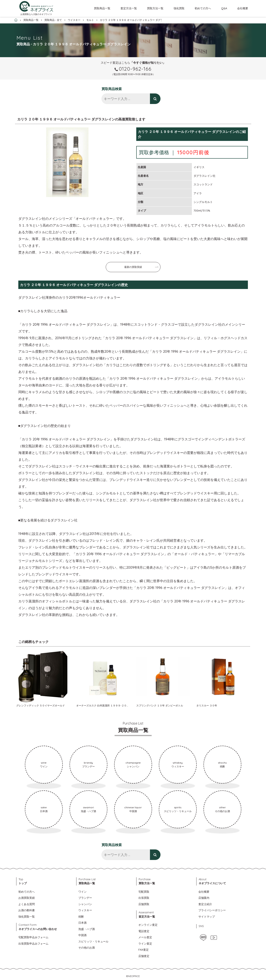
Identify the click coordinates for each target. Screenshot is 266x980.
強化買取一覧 (27, 917)
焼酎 (81, 917)
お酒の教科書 (27, 910)
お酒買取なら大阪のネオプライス (36, 14)
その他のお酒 (87, 948)
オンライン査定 (148, 925)
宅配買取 (144, 892)
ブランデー (85, 898)
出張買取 (144, 898)
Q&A (224, 8)
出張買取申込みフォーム (33, 944)
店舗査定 (144, 956)
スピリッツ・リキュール (93, 941)
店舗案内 (204, 898)
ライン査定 (145, 944)
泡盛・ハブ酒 (87, 929)
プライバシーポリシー (212, 910)
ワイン (82, 892)
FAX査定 (144, 950)
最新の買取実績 (133, 267)
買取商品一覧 (102, 8)
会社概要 (243, 8)
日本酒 (82, 923)
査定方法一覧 (129, 8)
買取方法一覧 (155, 8)
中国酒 (82, 935)
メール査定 (145, 937)
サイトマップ (207, 917)
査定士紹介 (205, 904)
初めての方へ (203, 8)
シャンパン (85, 904)
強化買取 (179, 8)
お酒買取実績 (27, 898)
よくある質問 (27, 904)
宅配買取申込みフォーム (33, 937)
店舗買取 (144, 904)
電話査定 (144, 931)
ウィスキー (85, 910)
